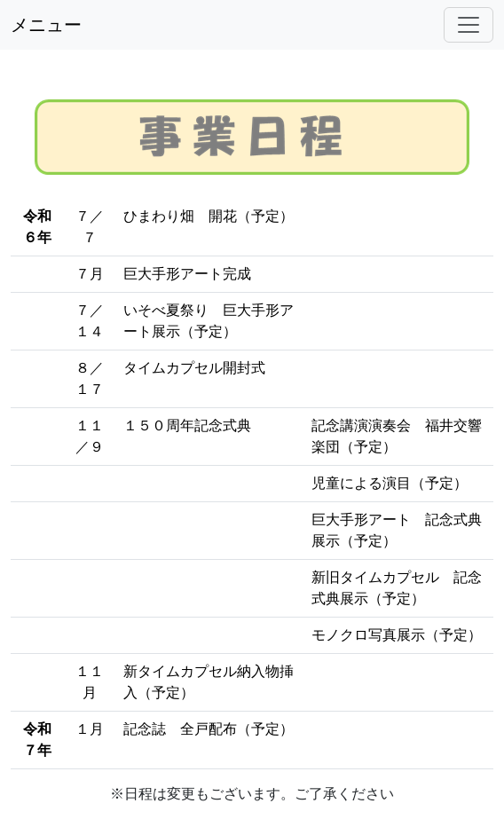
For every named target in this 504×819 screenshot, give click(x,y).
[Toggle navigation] (469, 25)
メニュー (46, 25)
